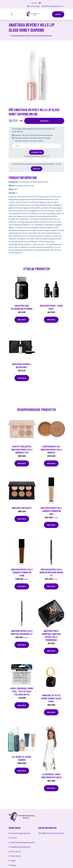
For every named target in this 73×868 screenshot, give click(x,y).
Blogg (13, 865)
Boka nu (36, 169)
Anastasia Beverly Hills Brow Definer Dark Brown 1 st (51, 572)
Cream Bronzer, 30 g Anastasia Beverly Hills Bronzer (51, 449)
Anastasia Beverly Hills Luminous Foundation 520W (22, 572)
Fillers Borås (16, 856)
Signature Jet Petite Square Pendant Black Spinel (51, 698)
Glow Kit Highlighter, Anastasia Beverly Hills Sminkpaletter (22, 449)
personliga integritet (33, 156)
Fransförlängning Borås (21, 833)
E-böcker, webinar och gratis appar (29, 141)
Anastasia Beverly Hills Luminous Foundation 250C (51, 511)
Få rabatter (36, 152)
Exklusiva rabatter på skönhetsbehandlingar (33, 138)
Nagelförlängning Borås (21, 847)
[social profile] (40, 3)
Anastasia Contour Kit (22, 508)
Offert (13, 861)
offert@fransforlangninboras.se (52, 6)
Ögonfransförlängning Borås (23, 842)
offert (58, 14)
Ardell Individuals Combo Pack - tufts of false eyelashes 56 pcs (22, 691)
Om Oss (14, 838)
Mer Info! (44, 121)
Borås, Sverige (35, 6)
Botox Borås (16, 852)
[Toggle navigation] (12, 14)
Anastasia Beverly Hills (39, 182)
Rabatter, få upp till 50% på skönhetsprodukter (34, 135)
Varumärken (24, 182)
